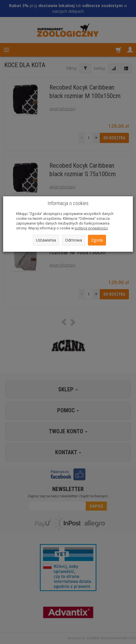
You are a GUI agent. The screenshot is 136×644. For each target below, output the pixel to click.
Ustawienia (46, 240)
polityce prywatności (91, 228)
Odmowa (74, 240)
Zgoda (97, 240)
